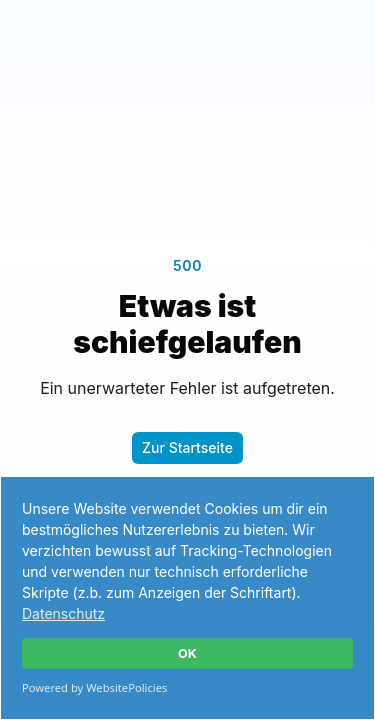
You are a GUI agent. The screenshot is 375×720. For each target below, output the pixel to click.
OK (187, 653)
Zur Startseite (187, 447)
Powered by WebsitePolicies (94, 687)
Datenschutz (63, 613)
